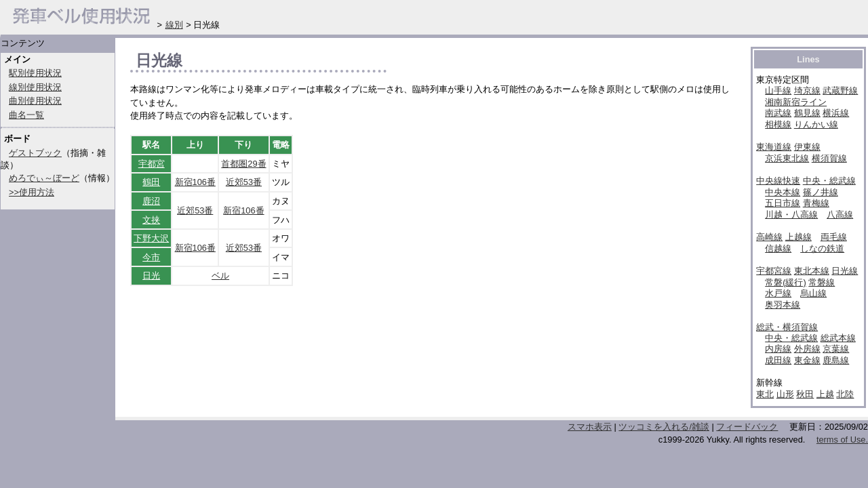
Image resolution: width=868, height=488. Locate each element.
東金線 (807, 360)
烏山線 (813, 293)
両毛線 (834, 237)
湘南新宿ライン (796, 102)
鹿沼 (151, 201)
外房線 (807, 349)
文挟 (151, 220)
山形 (785, 394)
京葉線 (836, 349)
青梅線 (816, 203)
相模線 (778, 124)
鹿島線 (836, 360)
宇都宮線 (774, 271)
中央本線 (783, 192)
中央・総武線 (829, 181)
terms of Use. (842, 440)
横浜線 (836, 113)
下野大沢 (151, 238)
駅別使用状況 (35, 73)
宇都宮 (152, 164)
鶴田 (151, 182)
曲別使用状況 (35, 101)
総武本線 (838, 338)
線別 (174, 25)
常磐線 (822, 282)
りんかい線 (816, 124)
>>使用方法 (32, 192)
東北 (765, 394)
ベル (220, 276)
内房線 (778, 349)
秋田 (805, 394)
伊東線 (807, 147)
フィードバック (747, 427)
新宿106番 (195, 182)
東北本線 (812, 271)
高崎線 (769, 237)
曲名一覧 (26, 115)
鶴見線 (807, 113)
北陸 (845, 394)
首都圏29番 (243, 164)
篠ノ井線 (821, 192)
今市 (151, 257)
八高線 (840, 215)
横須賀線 (829, 158)
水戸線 (778, 293)
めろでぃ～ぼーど (44, 178)
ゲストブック (35, 153)
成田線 (778, 360)
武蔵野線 (840, 90)
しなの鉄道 (822, 248)
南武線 (778, 113)
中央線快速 (778, 181)
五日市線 (783, 203)
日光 (151, 276)
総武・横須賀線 (787, 327)
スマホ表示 (590, 427)
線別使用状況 (35, 87)
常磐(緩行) (786, 282)
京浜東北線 (787, 158)
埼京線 (807, 90)
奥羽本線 (783, 305)
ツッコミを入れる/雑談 (664, 427)
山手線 (778, 90)
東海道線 (774, 147)
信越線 (778, 248)
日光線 (845, 271)
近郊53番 (244, 182)
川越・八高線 (791, 215)
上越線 (798, 237)
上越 (825, 394)
